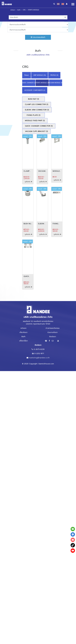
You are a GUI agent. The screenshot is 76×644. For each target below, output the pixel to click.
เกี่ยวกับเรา (23, 332)
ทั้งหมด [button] (27, 75)
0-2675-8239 (39, 349)
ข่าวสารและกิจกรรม (53, 328)
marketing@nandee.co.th (39, 358)
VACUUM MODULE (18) (56, 83)
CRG (24, 10)
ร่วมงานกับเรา (53, 332)
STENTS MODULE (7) (42, 83)
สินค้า (19, 10)
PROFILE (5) (54, 75)
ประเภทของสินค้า (38, 37)
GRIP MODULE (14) (40, 75)
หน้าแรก (13, 10)
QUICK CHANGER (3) (29, 83)
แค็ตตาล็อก (23, 341)
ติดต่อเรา (53, 337)
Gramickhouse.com (46, 364)
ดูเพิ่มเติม (28, 182)
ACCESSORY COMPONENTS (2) (35, 90)
